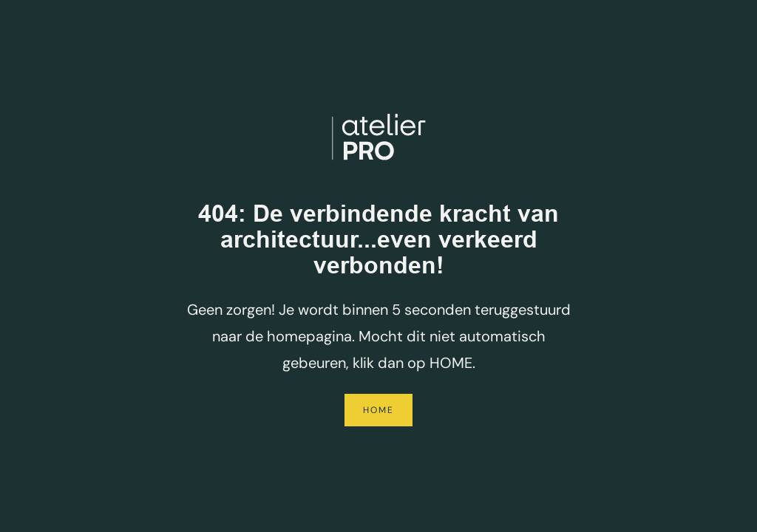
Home (378, 410)
